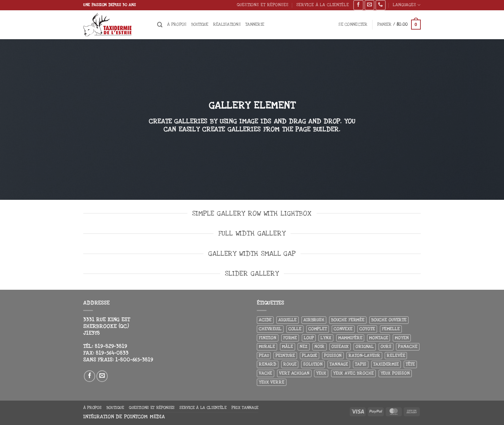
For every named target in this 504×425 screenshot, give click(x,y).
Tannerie (255, 24)
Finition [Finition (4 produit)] (268, 338)
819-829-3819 (111, 346)
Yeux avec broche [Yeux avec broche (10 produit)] (353, 373)
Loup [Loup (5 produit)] (309, 338)
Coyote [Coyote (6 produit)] (367, 329)
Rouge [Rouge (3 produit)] (290, 364)
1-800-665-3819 (134, 360)
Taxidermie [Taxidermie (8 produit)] (386, 364)
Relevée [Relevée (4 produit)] (396, 355)
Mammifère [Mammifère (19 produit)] (350, 338)
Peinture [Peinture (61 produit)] (285, 355)
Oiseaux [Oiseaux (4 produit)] (340, 346)
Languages (407, 5)
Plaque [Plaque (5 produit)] (310, 355)
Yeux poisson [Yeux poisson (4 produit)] (395, 373)
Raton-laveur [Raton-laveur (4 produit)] (364, 355)
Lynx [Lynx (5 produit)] (326, 338)
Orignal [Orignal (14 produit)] (365, 346)
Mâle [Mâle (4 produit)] (287, 346)
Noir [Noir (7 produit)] (319, 346)
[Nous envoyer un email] (369, 5)
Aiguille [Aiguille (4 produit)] (288, 320)
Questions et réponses (263, 5)
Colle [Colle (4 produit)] (295, 329)
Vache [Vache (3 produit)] (265, 373)
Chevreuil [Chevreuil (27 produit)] (270, 329)
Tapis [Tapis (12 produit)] (361, 364)
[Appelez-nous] (380, 5)
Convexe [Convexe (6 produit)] (343, 329)
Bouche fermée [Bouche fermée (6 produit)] (348, 320)
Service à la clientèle (323, 5)
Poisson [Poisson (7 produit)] (333, 355)
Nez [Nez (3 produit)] (304, 346)
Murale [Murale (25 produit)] (267, 346)
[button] (353, 25)
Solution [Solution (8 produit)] (313, 364)
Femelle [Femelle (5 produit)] (391, 329)
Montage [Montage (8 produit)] (378, 338)
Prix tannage (245, 408)
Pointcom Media (144, 417)
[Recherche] (160, 25)
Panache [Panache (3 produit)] (408, 346)
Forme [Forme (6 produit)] (290, 338)
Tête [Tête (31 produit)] (410, 364)
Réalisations (227, 24)
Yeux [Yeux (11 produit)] (321, 373)
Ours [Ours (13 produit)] (386, 346)
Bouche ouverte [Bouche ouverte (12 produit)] (389, 320)
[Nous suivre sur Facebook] (358, 5)
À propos (177, 24)
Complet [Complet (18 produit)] (318, 329)
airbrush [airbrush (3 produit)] (314, 320)
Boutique (200, 24)
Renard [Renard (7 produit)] (268, 364)
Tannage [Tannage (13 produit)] (339, 364)
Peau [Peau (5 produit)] (264, 355)
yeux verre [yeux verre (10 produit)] (272, 382)
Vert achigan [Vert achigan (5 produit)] (294, 373)
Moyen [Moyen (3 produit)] (402, 338)
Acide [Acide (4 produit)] (265, 320)
